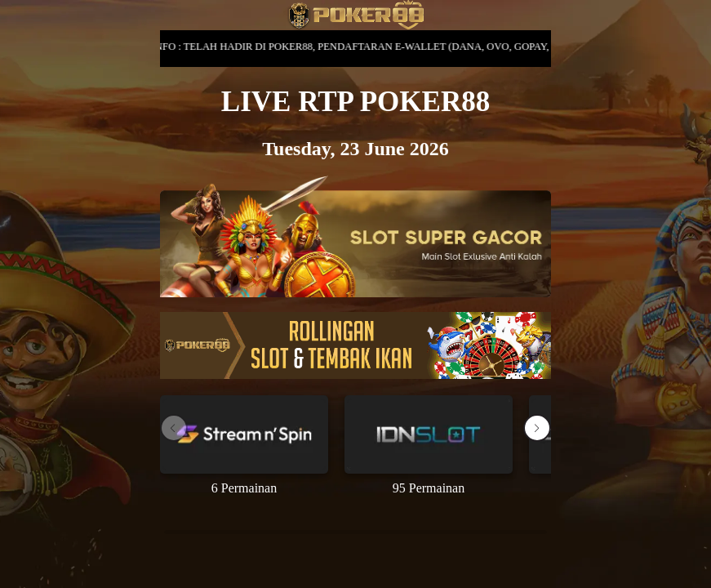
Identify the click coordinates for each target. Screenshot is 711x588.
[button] (537, 428)
